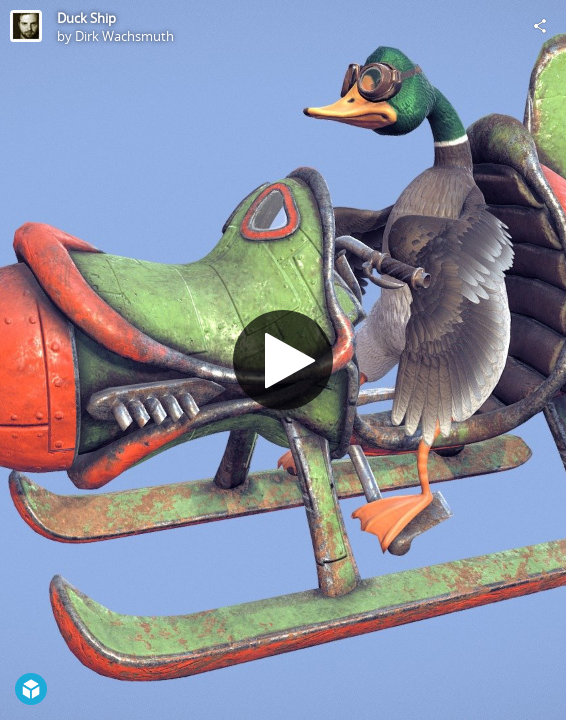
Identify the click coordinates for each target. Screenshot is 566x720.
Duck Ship (86, 18)
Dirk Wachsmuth (124, 36)
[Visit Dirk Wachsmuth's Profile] (26, 26)
